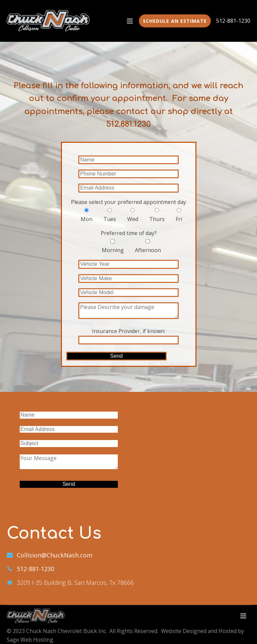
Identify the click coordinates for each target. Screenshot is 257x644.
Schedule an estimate (175, 21)
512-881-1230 (233, 21)
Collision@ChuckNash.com (55, 555)
